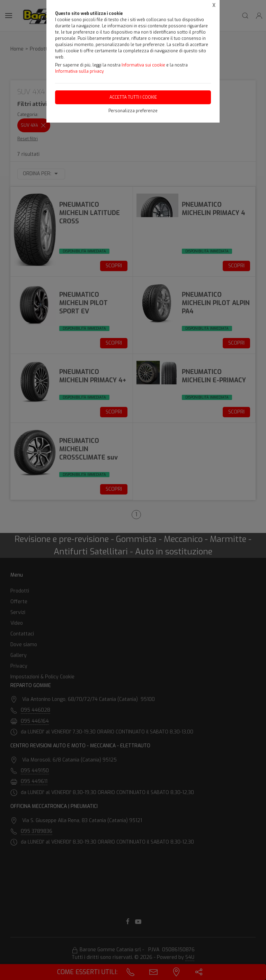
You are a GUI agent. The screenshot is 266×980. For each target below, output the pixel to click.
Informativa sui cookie (143, 65)
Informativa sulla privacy (79, 71)
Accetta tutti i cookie (133, 97)
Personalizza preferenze (133, 111)
